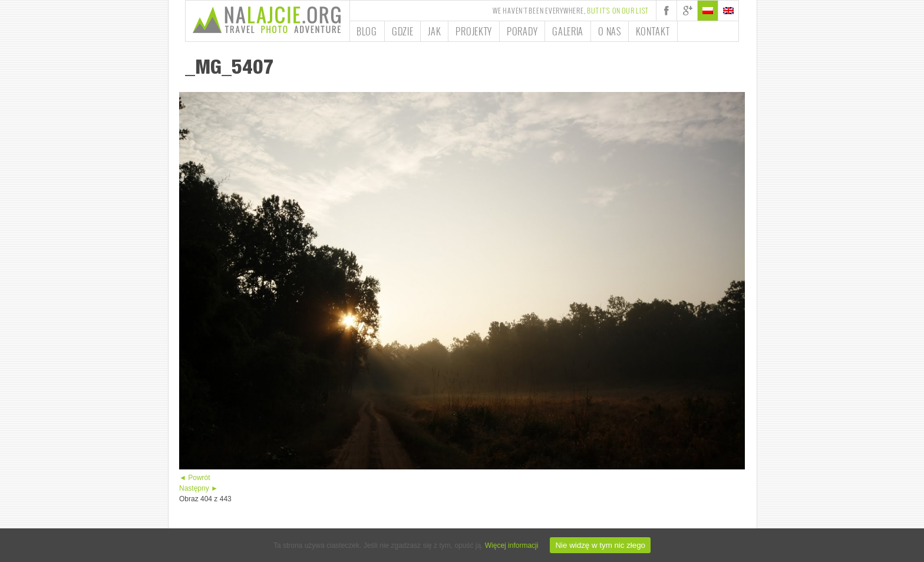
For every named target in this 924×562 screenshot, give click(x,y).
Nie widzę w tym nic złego (600, 545)
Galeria (568, 31)
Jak (434, 31)
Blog (367, 31)
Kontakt (653, 31)
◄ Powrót (195, 478)
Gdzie (403, 31)
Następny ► (199, 488)
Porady (522, 31)
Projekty (474, 31)
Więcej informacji (512, 545)
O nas (610, 31)
